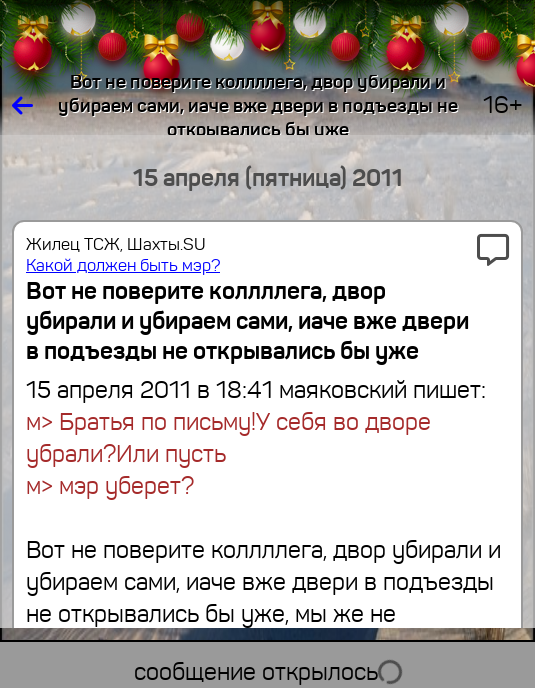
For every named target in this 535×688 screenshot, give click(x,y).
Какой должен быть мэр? (123, 265)
